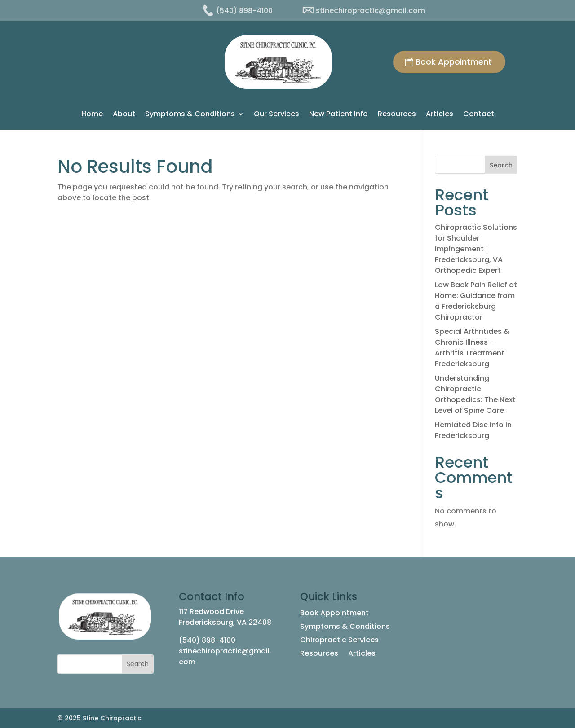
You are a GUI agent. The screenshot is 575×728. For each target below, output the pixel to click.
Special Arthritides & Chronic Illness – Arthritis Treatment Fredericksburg (472, 348)
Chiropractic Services (339, 641)
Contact (479, 115)
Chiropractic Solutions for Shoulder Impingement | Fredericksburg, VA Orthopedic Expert (476, 249)
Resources (397, 115)
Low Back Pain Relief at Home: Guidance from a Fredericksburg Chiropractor (476, 301)
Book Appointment (454, 62)
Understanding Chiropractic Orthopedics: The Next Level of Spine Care (475, 394)
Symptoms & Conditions (190, 115)
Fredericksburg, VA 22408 (225, 622)
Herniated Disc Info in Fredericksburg (473, 430)
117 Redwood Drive (211, 612)
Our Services (276, 115)
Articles (440, 115)
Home (92, 115)
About (124, 115)
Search (501, 165)
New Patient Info (338, 115)
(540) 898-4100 (207, 640)
